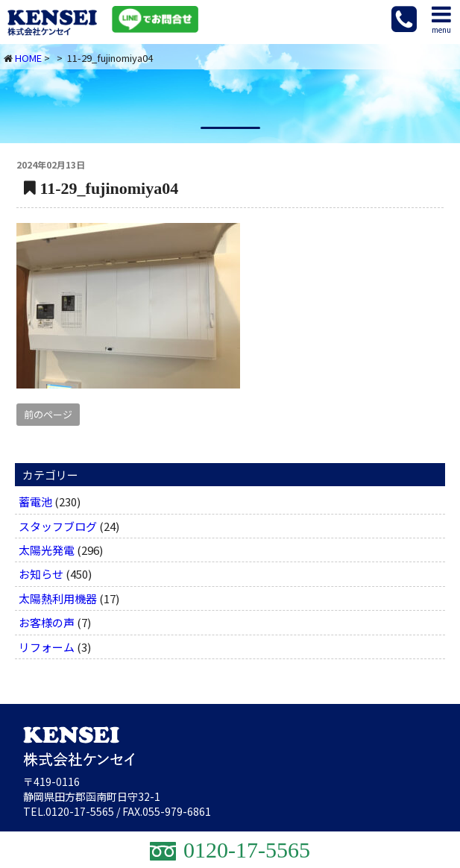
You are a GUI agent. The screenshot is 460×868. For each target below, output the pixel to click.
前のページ (48, 414)
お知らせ (41, 574)
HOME (28, 58)
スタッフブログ (58, 526)
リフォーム (47, 647)
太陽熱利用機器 (58, 598)
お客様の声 (47, 622)
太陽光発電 (47, 550)
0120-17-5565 (80, 811)
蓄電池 (35, 501)
